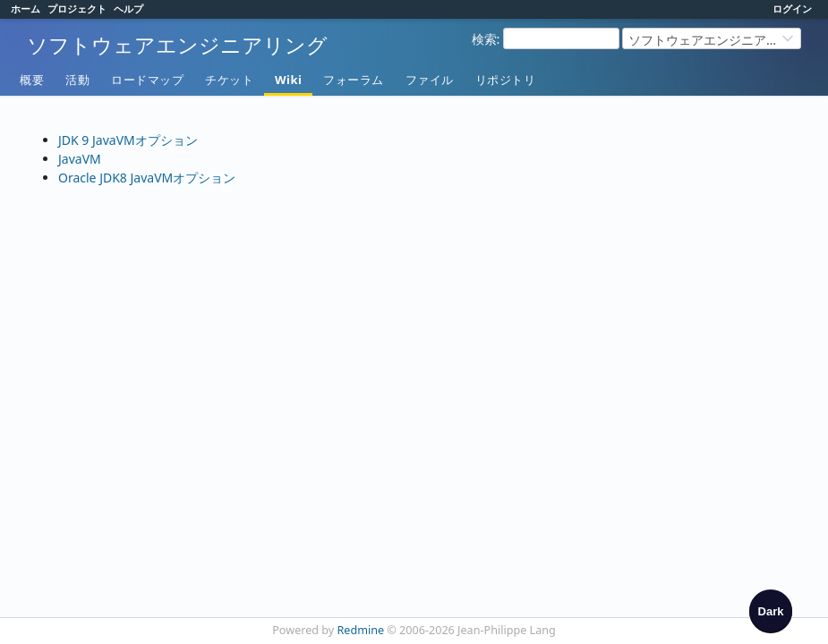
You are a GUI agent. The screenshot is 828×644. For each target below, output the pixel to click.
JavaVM (80, 159)
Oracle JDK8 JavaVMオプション (147, 178)
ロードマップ (147, 80)
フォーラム (354, 80)
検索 (484, 39)
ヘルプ (128, 8)
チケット (229, 80)
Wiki (288, 80)
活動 (77, 80)
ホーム (26, 8)
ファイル (430, 80)
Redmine (361, 630)
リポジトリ (506, 80)
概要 (32, 80)
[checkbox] (771, 611)
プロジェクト (77, 8)
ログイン (792, 8)
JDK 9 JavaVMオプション (128, 140)
